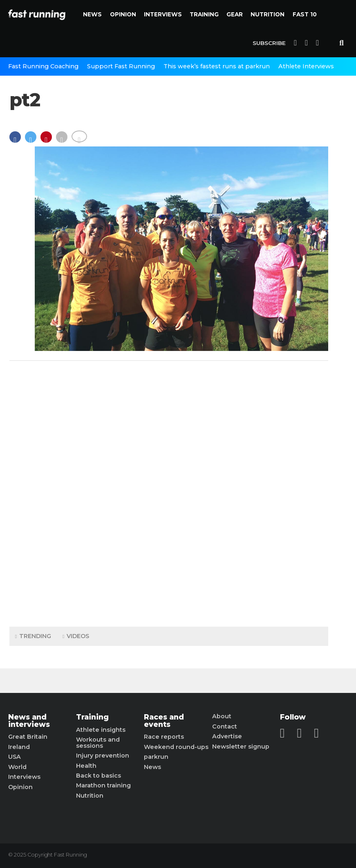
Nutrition (268, 14)
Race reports (164, 737)
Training (204, 14)
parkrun (156, 757)
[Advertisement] (169, 492)
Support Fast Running (121, 66)
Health (86, 766)
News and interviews (29, 721)
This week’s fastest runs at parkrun (217, 66)
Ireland (19, 747)
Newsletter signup (241, 747)
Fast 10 (305, 14)
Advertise (227, 736)
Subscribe (269, 43)
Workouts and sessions (98, 743)
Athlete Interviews (306, 66)
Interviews (163, 14)
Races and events (164, 721)
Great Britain (28, 737)
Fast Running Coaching (43, 66)
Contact (225, 726)
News (92, 14)
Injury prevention (103, 756)
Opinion (123, 14)
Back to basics (99, 776)
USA (15, 757)
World (17, 767)
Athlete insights (101, 730)
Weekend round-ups (176, 747)
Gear (235, 14)
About (222, 716)
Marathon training (103, 785)
